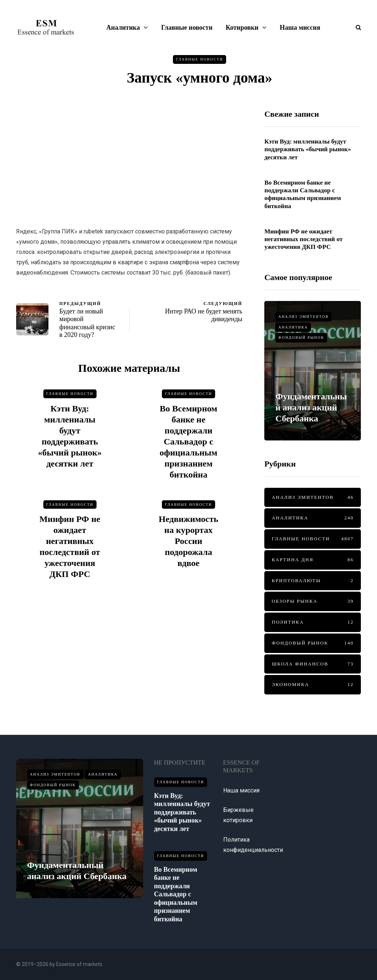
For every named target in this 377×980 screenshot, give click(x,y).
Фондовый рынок (301, 337)
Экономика (313, 685)
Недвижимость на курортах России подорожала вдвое (188, 545)
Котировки (242, 28)
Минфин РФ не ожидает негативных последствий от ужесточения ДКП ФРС (303, 243)
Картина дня (313, 560)
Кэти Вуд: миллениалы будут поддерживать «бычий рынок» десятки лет (308, 149)
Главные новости (187, 28)
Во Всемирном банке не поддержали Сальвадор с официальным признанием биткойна (188, 445)
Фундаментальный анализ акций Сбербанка (311, 407)
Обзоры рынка (313, 601)
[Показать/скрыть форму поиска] (356, 27)
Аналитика (123, 28)
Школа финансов (313, 664)
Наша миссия (300, 28)
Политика (313, 622)
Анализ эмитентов (303, 317)
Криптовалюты (313, 581)
